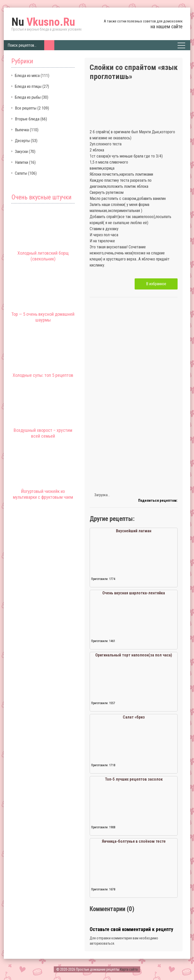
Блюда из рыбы (28, 97)
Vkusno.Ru (43, 22)
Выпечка (22, 130)
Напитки (21, 162)
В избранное (156, 284)
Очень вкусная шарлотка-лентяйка (134, 593)
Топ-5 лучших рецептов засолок (134, 779)
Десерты (22, 141)
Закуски (21, 152)
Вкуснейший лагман (134, 531)
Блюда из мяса (27, 76)
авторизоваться (102, 943)
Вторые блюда (27, 119)
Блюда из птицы (28, 86)
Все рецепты (26, 108)
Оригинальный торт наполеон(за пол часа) (134, 655)
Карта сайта (129, 969)
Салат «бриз (134, 717)
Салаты (21, 173)
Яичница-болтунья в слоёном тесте (134, 841)
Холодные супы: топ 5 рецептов (43, 375)
